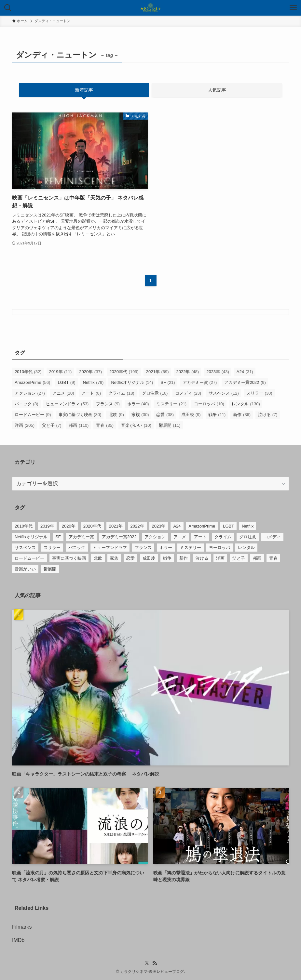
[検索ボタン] (8, 8)
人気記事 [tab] (217, 90)
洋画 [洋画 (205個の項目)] (25, 425)
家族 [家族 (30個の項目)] (140, 415)
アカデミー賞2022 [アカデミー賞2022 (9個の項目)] (245, 382)
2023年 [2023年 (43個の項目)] (218, 372)
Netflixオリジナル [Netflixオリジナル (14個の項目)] (132, 382)
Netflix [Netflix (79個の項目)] (93, 382)
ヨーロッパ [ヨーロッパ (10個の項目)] (209, 404)
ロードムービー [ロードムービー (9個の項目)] (33, 415)
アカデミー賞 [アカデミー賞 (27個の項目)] (200, 382)
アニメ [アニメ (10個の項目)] (63, 393)
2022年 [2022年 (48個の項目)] (188, 372)
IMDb (18, 940)
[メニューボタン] (293, 8)
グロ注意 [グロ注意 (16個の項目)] (155, 393)
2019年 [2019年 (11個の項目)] (61, 372)
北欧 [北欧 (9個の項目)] (116, 415)
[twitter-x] (147, 963)
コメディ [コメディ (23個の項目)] (188, 393)
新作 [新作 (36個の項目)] (242, 415)
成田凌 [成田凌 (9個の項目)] (191, 415)
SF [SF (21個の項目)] (168, 382)
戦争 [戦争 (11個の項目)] (217, 415)
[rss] (155, 963)
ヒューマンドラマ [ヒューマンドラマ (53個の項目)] (67, 404)
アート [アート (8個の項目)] (91, 393)
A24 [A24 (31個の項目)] (245, 372)
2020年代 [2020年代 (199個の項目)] (124, 372)
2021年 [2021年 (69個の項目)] (157, 372)
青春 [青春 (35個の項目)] (105, 425)
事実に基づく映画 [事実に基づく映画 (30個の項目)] (80, 415)
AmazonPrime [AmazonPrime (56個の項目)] (32, 382)
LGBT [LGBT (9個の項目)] (66, 382)
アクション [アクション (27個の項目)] (30, 393)
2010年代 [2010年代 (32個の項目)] (28, 372)
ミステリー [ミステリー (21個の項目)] (171, 404)
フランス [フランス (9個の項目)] (108, 404)
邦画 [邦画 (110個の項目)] (79, 425)
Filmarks (22, 927)
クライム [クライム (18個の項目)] (121, 393)
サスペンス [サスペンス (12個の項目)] (224, 393)
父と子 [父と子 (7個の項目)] (52, 425)
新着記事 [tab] (84, 90)
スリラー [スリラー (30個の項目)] (259, 393)
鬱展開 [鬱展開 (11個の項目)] (170, 425)
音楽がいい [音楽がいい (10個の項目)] (136, 425)
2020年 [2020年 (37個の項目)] (90, 372)
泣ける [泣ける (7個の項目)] (268, 415)
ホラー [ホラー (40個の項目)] (138, 404)
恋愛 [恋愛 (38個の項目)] (165, 415)
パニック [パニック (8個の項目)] (27, 404)
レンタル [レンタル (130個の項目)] (246, 404)
